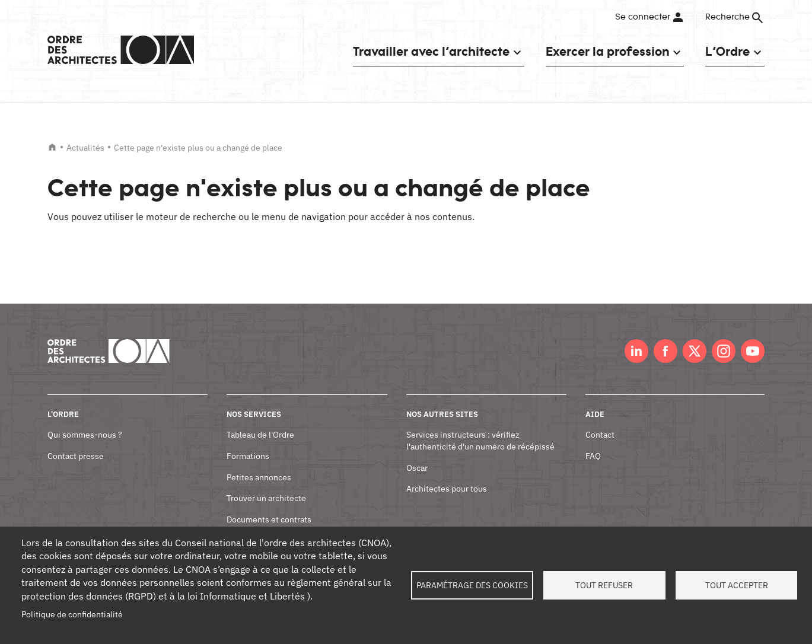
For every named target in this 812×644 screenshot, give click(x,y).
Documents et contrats (269, 519)
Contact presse (76, 456)
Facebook (665, 351)
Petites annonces (259, 477)
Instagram (724, 351)
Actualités (85, 148)
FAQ (593, 456)
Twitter (695, 351)
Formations (248, 456)
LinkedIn (636, 351)
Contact (600, 435)
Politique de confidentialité (72, 614)
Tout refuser (604, 585)
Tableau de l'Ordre (260, 435)
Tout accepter (737, 585)
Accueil (52, 147)
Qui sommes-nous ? (85, 435)
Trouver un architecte (266, 498)
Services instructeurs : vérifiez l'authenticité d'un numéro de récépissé (480, 441)
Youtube (753, 351)
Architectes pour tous (447, 489)
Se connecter (643, 17)
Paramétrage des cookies (472, 585)
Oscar (417, 468)
